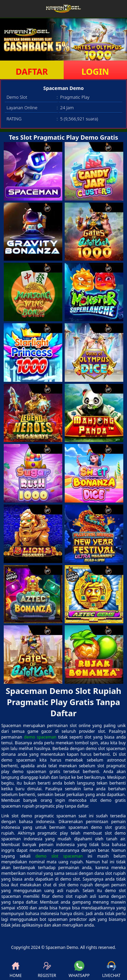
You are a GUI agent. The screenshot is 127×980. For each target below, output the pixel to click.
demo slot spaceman (59, 856)
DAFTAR (32, 71)
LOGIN (95, 71)
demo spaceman (40, 737)
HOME (16, 970)
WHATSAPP (79, 970)
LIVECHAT (111, 970)
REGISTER (47, 970)
